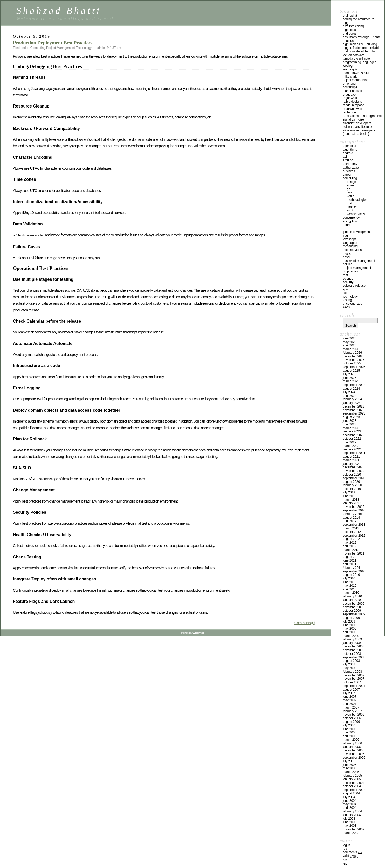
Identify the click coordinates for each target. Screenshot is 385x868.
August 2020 (351, 482)
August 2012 (351, 539)
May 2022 (350, 442)
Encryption (350, 221)
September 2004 (354, 790)
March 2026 (351, 349)
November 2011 (353, 553)
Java (350, 192)
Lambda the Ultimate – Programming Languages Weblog (359, 62)
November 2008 (353, 650)
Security (348, 282)
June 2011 (350, 560)
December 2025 (353, 356)
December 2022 (353, 435)
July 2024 (349, 392)
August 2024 (351, 389)
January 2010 (352, 600)
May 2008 (350, 668)
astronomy (350, 164)
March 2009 (351, 636)
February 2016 (352, 514)
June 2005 (350, 765)
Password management (359, 261)
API (345, 157)
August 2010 (351, 575)
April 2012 (350, 546)
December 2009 (353, 604)
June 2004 (350, 801)
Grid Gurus (350, 34)
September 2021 (354, 453)
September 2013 (354, 525)
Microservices (352, 250)
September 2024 (354, 385)
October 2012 (352, 532)
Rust (349, 203)
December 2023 (353, 406)
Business (349, 171)
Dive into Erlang (353, 26)
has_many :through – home (362, 37)
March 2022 (351, 446)
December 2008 (353, 646)
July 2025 (349, 374)
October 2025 (352, 363)
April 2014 (350, 521)
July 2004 (349, 797)
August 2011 (351, 557)
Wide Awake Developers (359, 130)
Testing (347, 300)
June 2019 (350, 496)
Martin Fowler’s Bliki (356, 73)
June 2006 (350, 729)
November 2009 (353, 607)
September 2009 (354, 614)
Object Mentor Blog (356, 80)
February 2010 (352, 596)
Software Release (354, 286)
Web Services (356, 214)
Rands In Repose (353, 105)
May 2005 (350, 768)
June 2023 (350, 421)
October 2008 (352, 654)
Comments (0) (305, 622)
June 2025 (350, 378)
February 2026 (352, 353)
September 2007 (354, 686)
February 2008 (352, 672)
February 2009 (352, 639)
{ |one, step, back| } (356, 134)
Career (347, 175)
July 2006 (349, 725)
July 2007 (349, 693)
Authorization (352, 168)
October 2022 (352, 439)
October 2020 (352, 475)
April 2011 (350, 564)
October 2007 (352, 682)
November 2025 (353, 360)
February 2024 (352, 399)
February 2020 (352, 485)
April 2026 (350, 345)
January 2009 (352, 643)
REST (345, 275)
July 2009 (349, 622)
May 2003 (350, 826)
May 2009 (350, 629)
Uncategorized (352, 304)
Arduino (348, 160)
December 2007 (353, 675)
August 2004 (351, 793)
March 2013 (351, 528)
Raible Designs (352, 102)
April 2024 (350, 396)
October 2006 (352, 718)
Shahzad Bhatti (59, 11)
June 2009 (350, 625)
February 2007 (352, 711)
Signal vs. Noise (353, 119)
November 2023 (353, 410)
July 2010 (349, 578)
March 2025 (351, 381)
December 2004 (353, 783)
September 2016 (354, 510)
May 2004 (350, 804)
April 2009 (350, 632)
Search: (348, 315)
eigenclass (350, 30)
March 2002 (351, 833)
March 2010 (351, 593)
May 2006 (350, 732)
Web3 (346, 307)
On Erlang (349, 84)
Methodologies (357, 200)
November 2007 (353, 679)
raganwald (350, 98)
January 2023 (352, 431)
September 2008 (354, 657)
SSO (345, 293)
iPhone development (357, 232)
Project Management (61, 48)
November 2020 (353, 471)
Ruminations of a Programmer (363, 116)
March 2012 (351, 550)
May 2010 (350, 586)
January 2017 (352, 503)
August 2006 (351, 722)
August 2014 (351, 518)
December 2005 (353, 750)
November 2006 (353, 715)
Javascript (349, 239)
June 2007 (350, 697)
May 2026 (350, 342)
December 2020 (353, 467)
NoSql (346, 257)
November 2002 (353, 829)
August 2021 (351, 457)
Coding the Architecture (358, 19)
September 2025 (354, 367)
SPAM (346, 289)
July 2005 (349, 761)
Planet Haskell (352, 91)
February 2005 (352, 776)
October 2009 (352, 611)
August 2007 (351, 690)
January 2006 (352, 747)
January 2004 (352, 815)
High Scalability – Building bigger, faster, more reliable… (363, 46)
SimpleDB (353, 207)
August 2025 (351, 371)
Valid (350, 856)
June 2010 (350, 582)
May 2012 (350, 543)
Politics (348, 264)
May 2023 (350, 424)
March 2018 (351, 500)
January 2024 (352, 403)
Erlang (351, 185)
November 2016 (353, 507)
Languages (350, 243)
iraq (345, 236)
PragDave (349, 95)
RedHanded (350, 112)
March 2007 (351, 707)
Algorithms (350, 150)
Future (347, 225)
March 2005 (351, 772)
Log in (346, 845)
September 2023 (354, 413)
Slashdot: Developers (357, 123)
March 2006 (351, 740)
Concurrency (351, 218)
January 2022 (352, 449)
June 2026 (350, 338)
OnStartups (350, 87)
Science (348, 279)
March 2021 (351, 460)
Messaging (350, 246)
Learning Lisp (351, 69)
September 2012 (354, 536)
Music (347, 253)
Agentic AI (349, 146)
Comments (352, 852)
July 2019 (349, 492)
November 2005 (353, 754)
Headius (348, 41)
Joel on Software (354, 55)
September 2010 (354, 571)
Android (348, 153)
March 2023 (351, 428)
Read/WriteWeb (352, 109)
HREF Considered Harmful (359, 51)
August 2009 (351, 618)
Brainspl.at (350, 16)
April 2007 (350, 704)
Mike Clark (350, 77)
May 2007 (350, 700)
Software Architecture (357, 127)
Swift (350, 210)
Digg (346, 23)
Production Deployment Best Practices (53, 43)
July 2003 (349, 819)
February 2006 (352, 743)
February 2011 (352, 568)
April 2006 (350, 736)
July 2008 (349, 664)
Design (351, 182)
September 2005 (354, 758)
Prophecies (350, 271)
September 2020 (354, 478)
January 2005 (352, 779)
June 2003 (350, 822)
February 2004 (352, 811)
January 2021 (352, 464)
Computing (38, 48)
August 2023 (351, 417)
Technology (84, 48)
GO (349, 189)
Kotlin (350, 196)
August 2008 (351, 661)
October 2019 (352, 489)
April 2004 (350, 808)
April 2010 (350, 589)
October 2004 (352, 786)
